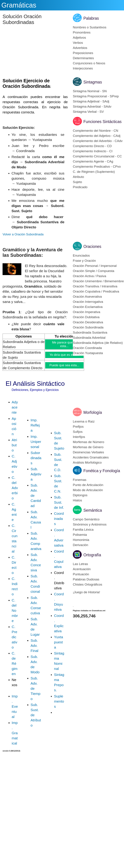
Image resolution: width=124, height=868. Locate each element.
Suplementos (59, 701)
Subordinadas (36, 458)
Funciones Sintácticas (103, 122)
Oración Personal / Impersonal (95, 266)
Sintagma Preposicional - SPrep (96, 96)
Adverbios (80, 48)
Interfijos (79, 437)
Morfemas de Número (89, 442)
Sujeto (77, 182)
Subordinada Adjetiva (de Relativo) (98, 343)
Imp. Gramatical (15, 733)
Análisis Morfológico (87, 462)
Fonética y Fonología (102, 471)
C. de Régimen (15, 663)
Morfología (93, 412)
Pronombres (82, 32)
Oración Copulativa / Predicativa (96, 291)
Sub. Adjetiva (36, 474)
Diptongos (80, 495)
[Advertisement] (37, 53)
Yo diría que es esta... (64, 355)
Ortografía (92, 555)
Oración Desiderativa (88, 322)
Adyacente (15, 407)
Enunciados (81, 255)
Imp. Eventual (15, 706)
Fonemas (80, 480)
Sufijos (78, 432)
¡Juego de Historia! (86, 592)
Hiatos (77, 500)
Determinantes (83, 58)
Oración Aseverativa (87, 297)
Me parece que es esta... (64, 344)
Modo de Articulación (88, 490)
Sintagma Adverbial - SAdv (92, 106)
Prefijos (78, 427)
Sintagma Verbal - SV (88, 112)
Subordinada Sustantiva (90, 332)
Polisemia (80, 535)
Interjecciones (83, 68)
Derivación (81, 545)
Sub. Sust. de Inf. (59, 502)
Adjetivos (79, 38)
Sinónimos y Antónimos (90, 524)
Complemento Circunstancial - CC (97, 156)
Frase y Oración (84, 261)
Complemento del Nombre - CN (96, 131)
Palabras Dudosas (86, 579)
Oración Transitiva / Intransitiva (95, 286)
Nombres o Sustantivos (90, 27)
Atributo (14, 445)
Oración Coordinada (87, 348)
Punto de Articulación (88, 485)
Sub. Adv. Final (34, 646)
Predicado (80, 187)
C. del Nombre (15, 610)
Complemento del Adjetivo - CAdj (97, 136)
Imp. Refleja (35, 425)
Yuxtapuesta (59, 642)
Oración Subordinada (88, 327)
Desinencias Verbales (88, 452)
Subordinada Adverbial (89, 338)
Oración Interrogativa (88, 302)
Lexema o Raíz (84, 421)
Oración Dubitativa (86, 317)
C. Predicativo (15, 637)
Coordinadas (59, 519)
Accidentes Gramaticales (91, 457)
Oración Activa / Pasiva (89, 276)
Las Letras (80, 564)
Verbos (78, 43)
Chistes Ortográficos (87, 584)
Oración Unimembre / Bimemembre (98, 281)
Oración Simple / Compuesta (94, 271)
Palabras (91, 18)
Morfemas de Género (88, 447)
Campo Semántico (86, 519)
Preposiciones (83, 53)
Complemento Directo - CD (92, 146)
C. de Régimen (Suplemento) (94, 172)
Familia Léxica (83, 530)
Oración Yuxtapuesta (88, 353)
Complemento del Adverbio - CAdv (98, 141)
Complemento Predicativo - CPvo (97, 167)
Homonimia (81, 540)
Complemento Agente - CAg (93, 161)
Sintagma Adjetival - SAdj (91, 101)
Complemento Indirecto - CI (93, 151)
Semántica (93, 510)
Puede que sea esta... (64, 365)
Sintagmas (93, 82)
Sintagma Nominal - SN (90, 91)
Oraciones (92, 247)
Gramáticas (19, 5)
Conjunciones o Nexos (89, 63)
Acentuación (82, 569)
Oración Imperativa (87, 312)
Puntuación (81, 574)
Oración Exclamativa (88, 307)
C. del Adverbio (15, 488)
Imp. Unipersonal (36, 442)
